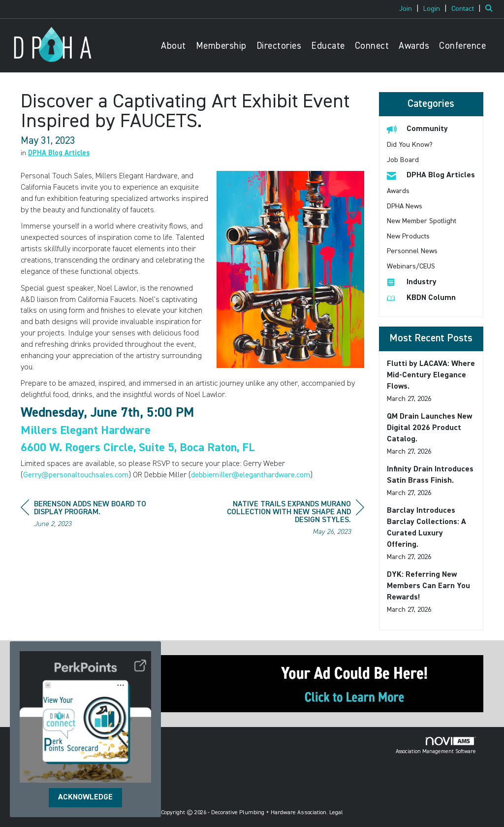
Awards (414, 46)
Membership (221, 46)
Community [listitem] (417, 129)
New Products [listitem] (408, 236)
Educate (328, 46)
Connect (372, 46)
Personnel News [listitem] (412, 251)
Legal (336, 813)
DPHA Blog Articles (59, 153)
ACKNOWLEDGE (85, 797)
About (173, 46)
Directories (279, 46)
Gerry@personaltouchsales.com (76, 475)
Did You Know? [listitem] (410, 145)
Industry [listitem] (412, 282)
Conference (462, 46)
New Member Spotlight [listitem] (422, 221)
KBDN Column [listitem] (421, 298)
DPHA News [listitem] (405, 206)
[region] (290, 519)
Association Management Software (436, 746)
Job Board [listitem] (403, 160)
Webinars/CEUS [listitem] (411, 266)
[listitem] (410, 9)
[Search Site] (491, 9)
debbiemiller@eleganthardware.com (251, 475)
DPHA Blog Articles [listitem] (431, 175)
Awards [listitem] (398, 191)
